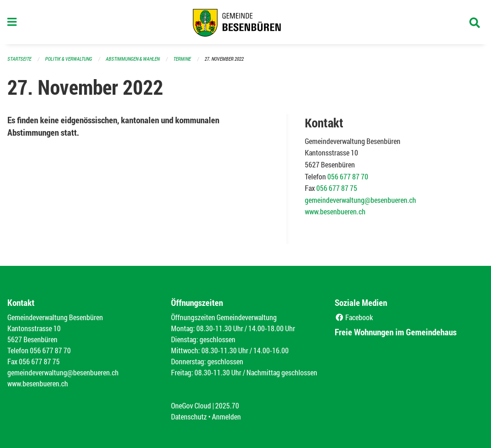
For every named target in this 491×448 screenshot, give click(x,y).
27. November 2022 (224, 59)
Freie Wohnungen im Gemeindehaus (396, 332)
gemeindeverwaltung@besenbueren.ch (360, 200)
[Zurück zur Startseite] (245, 22)
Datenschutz (189, 416)
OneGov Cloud (191, 405)
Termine (182, 59)
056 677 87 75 (337, 188)
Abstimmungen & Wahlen (133, 59)
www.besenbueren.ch (335, 211)
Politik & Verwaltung (69, 59)
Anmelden (226, 416)
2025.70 (227, 405)
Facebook (354, 317)
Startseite (19, 59)
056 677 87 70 (348, 176)
